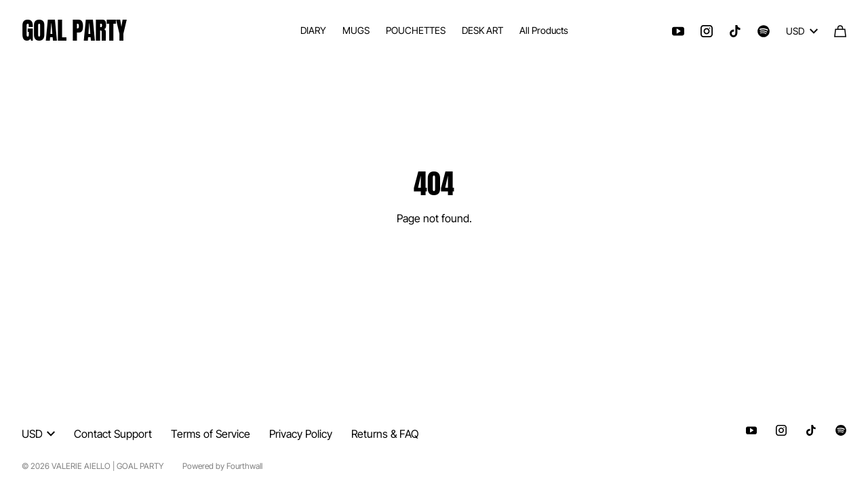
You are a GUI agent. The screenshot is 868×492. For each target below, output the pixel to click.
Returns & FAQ (385, 434)
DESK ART (482, 30)
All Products (544, 30)
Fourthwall (244, 466)
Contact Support (113, 434)
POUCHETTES (416, 30)
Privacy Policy (301, 434)
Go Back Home (434, 261)
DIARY (313, 30)
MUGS (356, 30)
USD (802, 31)
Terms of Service (211, 434)
